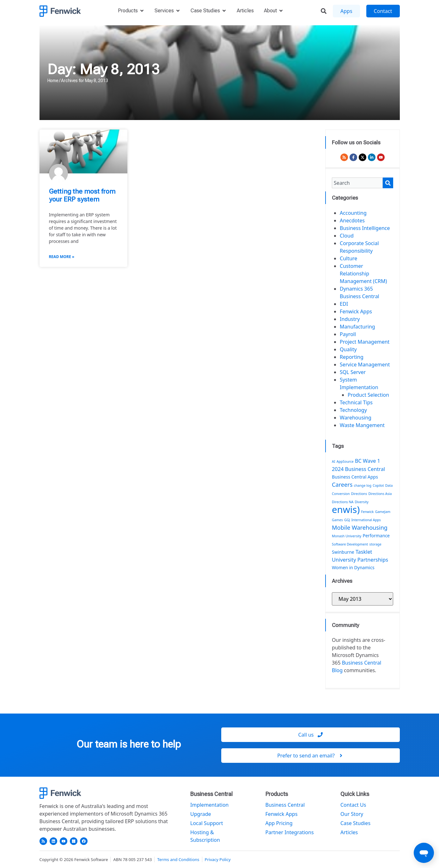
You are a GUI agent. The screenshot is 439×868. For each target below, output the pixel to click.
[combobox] (357, 183)
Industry (350, 319)
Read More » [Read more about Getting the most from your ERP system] (62, 257)
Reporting (352, 357)
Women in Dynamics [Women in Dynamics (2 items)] (353, 567)
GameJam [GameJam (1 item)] (383, 512)
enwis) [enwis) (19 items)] (346, 509)
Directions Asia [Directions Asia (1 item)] (380, 494)
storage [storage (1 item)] (375, 544)
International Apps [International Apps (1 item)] (366, 520)
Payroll (348, 334)
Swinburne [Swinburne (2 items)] (343, 552)
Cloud (347, 236)
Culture (348, 258)
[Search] (388, 183)
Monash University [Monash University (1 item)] (347, 536)
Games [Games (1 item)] (337, 520)
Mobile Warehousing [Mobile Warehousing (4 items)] (360, 527)
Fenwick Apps (356, 311)
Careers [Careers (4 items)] (342, 485)
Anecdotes (352, 220)
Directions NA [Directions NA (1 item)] (343, 502)
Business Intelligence (365, 228)
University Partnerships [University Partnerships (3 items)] (360, 560)
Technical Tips (356, 402)
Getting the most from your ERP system (82, 195)
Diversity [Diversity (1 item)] (362, 502)
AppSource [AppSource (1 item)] (345, 461)
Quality (348, 349)
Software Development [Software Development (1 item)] (350, 544)
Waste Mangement (362, 425)
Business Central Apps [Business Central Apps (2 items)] (355, 477)
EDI (344, 304)
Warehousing (356, 418)
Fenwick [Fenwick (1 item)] (367, 512)
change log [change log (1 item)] (363, 485)
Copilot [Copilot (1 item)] (378, 485)
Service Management (365, 365)
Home (53, 81)
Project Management (365, 342)
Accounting (353, 213)
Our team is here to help (129, 744)
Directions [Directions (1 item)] (359, 494)
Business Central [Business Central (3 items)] (365, 469)
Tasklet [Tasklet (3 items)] (364, 552)
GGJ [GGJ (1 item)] (347, 520)
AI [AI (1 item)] (333, 461)
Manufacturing (357, 327)
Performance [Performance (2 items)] (376, 536)
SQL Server (353, 372)
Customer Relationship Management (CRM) (363, 274)
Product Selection (368, 395)
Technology (353, 410)
